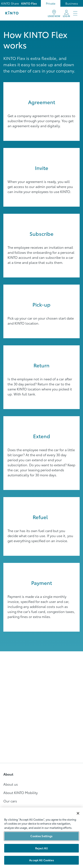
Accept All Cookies (41, 860)
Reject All (41, 848)
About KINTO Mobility (21, 792)
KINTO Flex (29, 3)
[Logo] (12, 14)
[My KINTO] (66, 14)
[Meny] (75, 14)
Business (72, 3)
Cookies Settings (41, 836)
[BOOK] (54, 14)
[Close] (78, 813)
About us (11, 784)
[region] (41, 838)
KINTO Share (10, 3)
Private (51, 3)
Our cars (10, 801)
